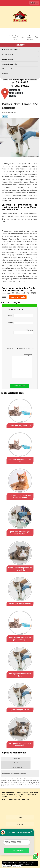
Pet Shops (6, 74)
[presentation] (20, 341)
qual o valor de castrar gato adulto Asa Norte (20, 533)
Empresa (20, 824)
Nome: (20, 315)
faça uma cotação (18, 297)
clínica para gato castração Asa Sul (20, 460)
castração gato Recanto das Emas (20, 675)
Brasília (17, 763)
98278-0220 (22, 86)
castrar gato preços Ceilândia (20, 426)
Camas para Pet (8, 59)
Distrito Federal (17, 767)
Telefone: (23, 331)
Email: (21, 323)
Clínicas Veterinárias (9, 69)
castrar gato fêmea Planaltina (20, 604)
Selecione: (17, 759)
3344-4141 (22, 82)
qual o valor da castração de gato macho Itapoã (20, 639)
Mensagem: (22, 366)
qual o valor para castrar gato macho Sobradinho (20, 497)
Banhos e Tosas (8, 54)
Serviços (20, 45)
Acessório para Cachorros (11, 49)
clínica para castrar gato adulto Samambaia (20, 569)
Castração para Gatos (10, 64)
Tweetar (5, 117)
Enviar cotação (20, 386)
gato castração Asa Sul (20, 710)
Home (20, 817)
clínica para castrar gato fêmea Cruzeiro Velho (20, 745)
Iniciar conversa (17, 850)
